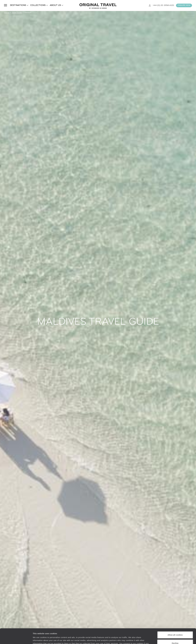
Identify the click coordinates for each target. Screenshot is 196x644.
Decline (175, 629)
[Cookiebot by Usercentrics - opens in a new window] (16, 639)
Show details (39, 639)
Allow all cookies (175, 621)
